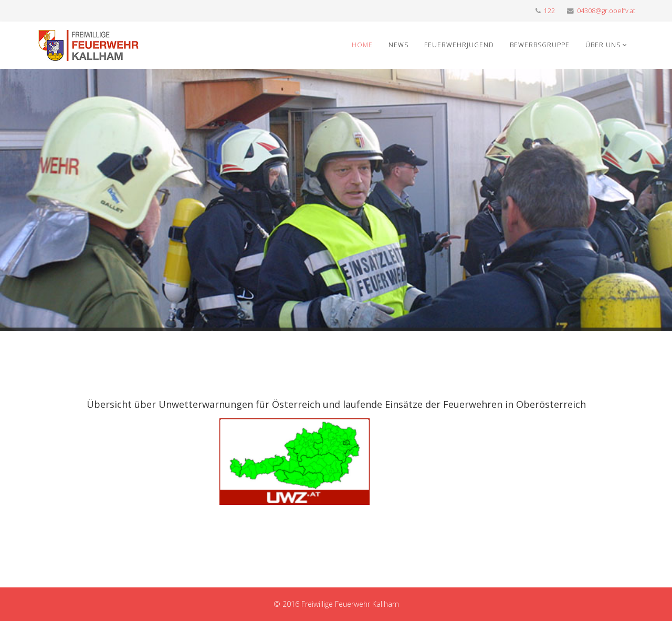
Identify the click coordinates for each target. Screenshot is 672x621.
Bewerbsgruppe (540, 45)
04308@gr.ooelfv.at (606, 11)
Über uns (603, 45)
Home (362, 45)
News (398, 45)
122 (549, 11)
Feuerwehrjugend (459, 45)
